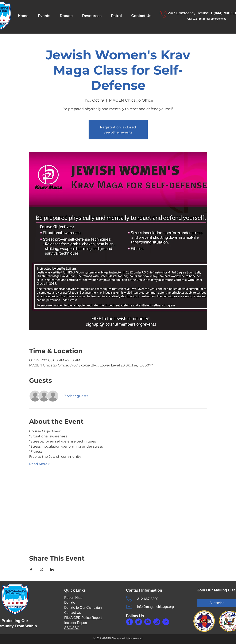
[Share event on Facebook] (31, 570)
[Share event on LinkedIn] (52, 570)
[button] (46, 16)
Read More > (40, 464)
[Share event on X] (41, 570)
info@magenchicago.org (156, 607)
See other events (118, 132)
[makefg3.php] (157, 622)
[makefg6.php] (148, 622)
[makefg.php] (129, 622)
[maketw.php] (139, 622)
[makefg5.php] (166, 622)
